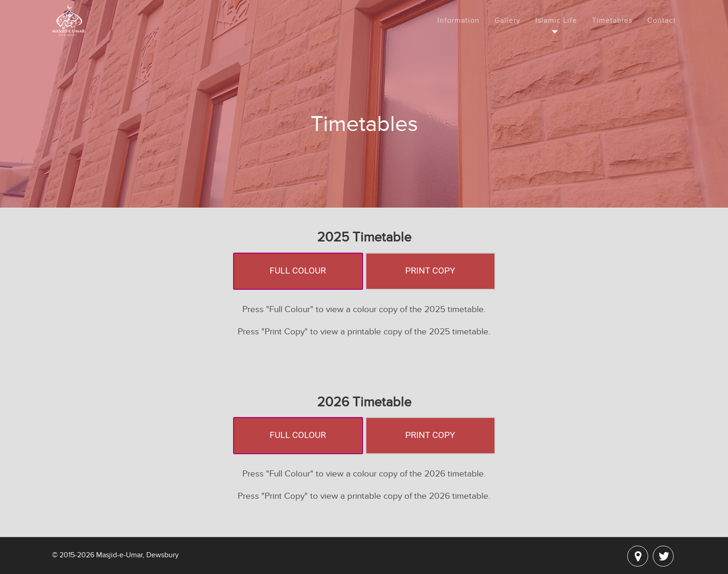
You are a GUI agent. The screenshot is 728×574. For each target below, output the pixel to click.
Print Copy (430, 271)
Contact (662, 20)
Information (458, 20)
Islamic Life (556, 20)
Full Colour (298, 271)
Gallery (507, 20)
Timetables (612, 20)
